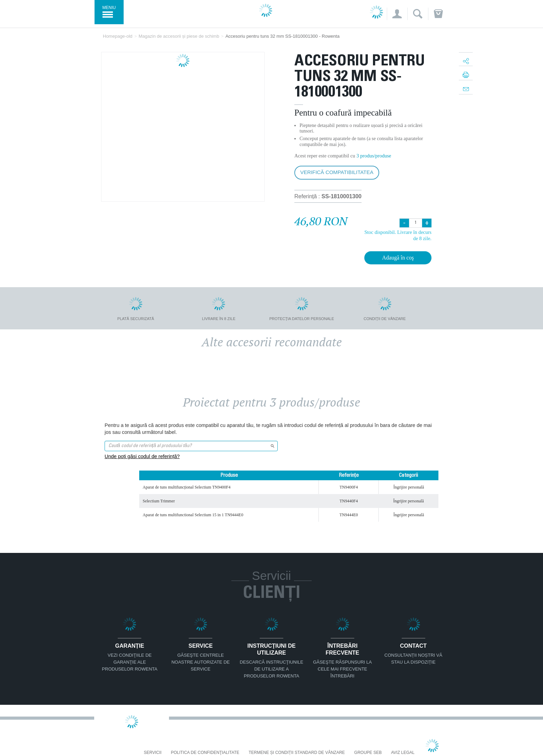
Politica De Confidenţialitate (205, 753)
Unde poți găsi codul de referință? (142, 456)
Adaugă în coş (398, 258)
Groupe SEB (368, 753)
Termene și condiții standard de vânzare (297, 753)
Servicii (153, 753)
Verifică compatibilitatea (337, 172)
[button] (397, 14)
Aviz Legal (403, 753)
